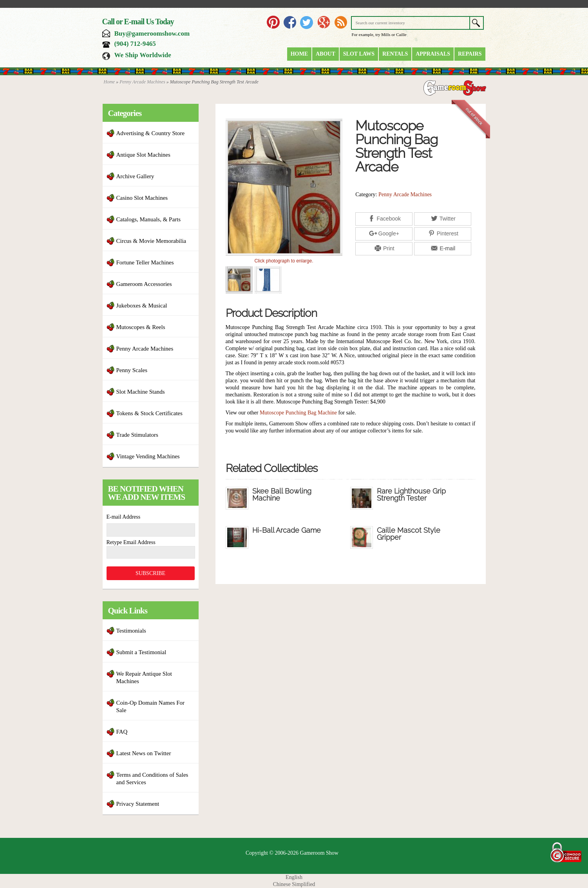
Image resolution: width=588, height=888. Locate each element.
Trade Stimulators (137, 435)
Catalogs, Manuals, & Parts (149, 219)
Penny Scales (132, 370)
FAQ (122, 732)
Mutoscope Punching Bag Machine (298, 413)
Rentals (395, 54)
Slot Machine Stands (141, 392)
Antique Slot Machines (143, 155)
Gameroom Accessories (144, 284)
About (326, 54)
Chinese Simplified (294, 884)
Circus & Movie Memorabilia (151, 241)
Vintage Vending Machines (148, 456)
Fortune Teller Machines (145, 262)
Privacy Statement (138, 804)
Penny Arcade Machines (142, 82)
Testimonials (131, 631)
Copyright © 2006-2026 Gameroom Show (292, 853)
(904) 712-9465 (135, 44)
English (294, 877)
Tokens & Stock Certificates (149, 413)
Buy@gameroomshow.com (152, 33)
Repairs (470, 54)
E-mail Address (124, 517)
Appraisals (433, 54)
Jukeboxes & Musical (142, 306)
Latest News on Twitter (144, 753)
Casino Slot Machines (142, 198)
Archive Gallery (135, 176)
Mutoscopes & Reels (141, 327)
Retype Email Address (131, 542)
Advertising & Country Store (151, 133)
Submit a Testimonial (141, 652)
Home (299, 54)
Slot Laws (359, 54)
